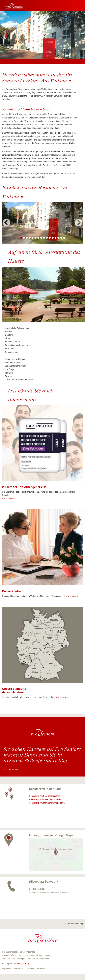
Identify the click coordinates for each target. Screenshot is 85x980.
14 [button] (58, 238)
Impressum (7, 968)
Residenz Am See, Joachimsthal (45, 796)
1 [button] (21, 238)
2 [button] (24, 238)
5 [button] (32, 238)
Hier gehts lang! (12, 769)
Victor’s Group (23, 964)
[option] (42, 223)
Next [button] (79, 223)
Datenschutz (20, 968)
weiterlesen (9, 499)
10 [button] (47, 238)
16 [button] (64, 238)
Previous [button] (6, 223)
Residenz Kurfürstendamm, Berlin (46, 799)
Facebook (41, 968)
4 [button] (30, 238)
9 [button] (44, 238)
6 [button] (35, 238)
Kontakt (31, 968)
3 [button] (27, 238)
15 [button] (61, 238)
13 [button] (55, 238)
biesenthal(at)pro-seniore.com (37, 959)
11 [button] (50, 238)
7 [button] (38, 238)
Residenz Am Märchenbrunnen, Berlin (48, 803)
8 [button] (41, 238)
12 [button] (53, 238)
